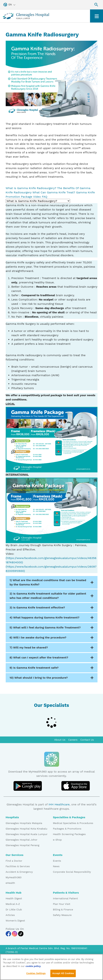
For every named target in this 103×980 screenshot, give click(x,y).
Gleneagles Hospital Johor (22, 840)
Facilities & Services (18, 866)
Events (57, 861)
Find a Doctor (14, 861)
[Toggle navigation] (97, 16)
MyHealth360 (14, 877)
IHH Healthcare (59, 804)
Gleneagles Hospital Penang (23, 845)
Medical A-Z (13, 904)
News (56, 866)
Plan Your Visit (62, 904)
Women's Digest (15, 921)
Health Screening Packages (69, 834)
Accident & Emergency (19, 872)
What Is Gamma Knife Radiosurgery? (31, 188)
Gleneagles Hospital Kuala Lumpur (27, 834)
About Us (60, 740)
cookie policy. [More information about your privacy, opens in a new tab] (33, 968)
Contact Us (87, 740)
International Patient (65, 898)
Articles (10, 915)
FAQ (45, 197)
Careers (73, 740)
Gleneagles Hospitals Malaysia (24, 823)
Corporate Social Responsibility (72, 872)
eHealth (10, 883)
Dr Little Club (14, 909)
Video (37, 197)
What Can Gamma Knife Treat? (54, 192)
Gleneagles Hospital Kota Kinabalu (27, 829)
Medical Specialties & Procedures (73, 823)
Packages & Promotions (67, 829)
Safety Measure (62, 915)
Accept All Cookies (63, 975)
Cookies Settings (36, 975)
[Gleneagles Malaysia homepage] (26, 16)
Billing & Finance (63, 909)
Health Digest (14, 898)
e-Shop (57, 840)
